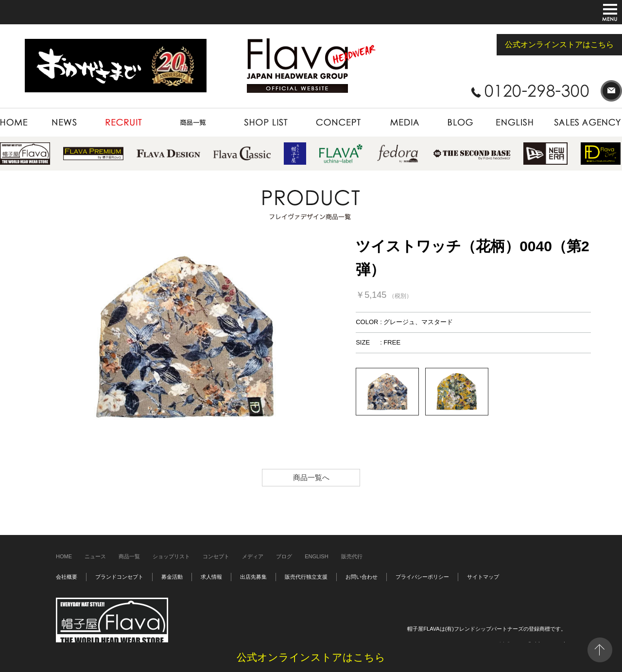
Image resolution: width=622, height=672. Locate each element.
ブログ (284, 556)
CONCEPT (338, 122)
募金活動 (172, 577)
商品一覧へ (311, 477)
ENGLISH (516, 122)
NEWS (65, 122)
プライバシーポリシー (422, 577)
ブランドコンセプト (119, 577)
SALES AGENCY (583, 122)
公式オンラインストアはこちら (559, 44)
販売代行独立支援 (306, 577)
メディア (253, 556)
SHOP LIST (266, 122)
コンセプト (216, 556)
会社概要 (67, 577)
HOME (19, 122)
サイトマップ (483, 577)
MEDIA (404, 122)
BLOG (460, 122)
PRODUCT (193, 122)
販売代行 (352, 556)
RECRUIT (124, 122)
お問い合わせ (362, 577)
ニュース (95, 556)
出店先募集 (253, 577)
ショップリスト (171, 556)
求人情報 (211, 577)
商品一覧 (129, 556)
